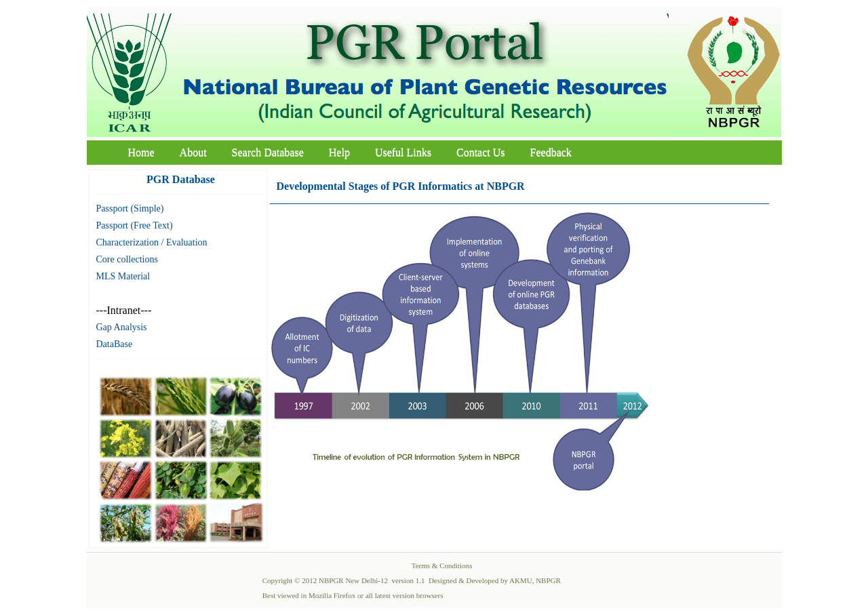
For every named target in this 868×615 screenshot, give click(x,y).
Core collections (127, 259)
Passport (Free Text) (135, 225)
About (193, 152)
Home (141, 152)
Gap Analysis (122, 327)
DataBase (115, 344)
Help (339, 152)
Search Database (268, 152)
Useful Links (403, 152)
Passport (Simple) (130, 209)
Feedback (551, 152)
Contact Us (481, 152)
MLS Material (123, 276)
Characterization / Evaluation (152, 242)
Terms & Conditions (442, 566)
